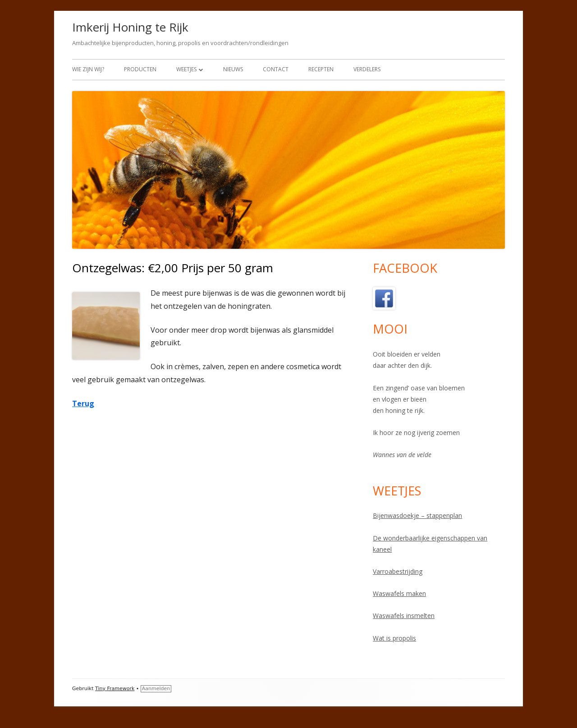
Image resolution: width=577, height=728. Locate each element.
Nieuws (233, 69)
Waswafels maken (399, 593)
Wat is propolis (394, 638)
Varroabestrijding (398, 571)
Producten (140, 69)
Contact (276, 69)
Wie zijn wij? (88, 69)
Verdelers (367, 69)
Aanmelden (156, 689)
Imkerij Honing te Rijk (130, 27)
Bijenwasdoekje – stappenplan (417, 515)
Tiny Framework (115, 689)
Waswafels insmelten (404, 616)
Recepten (321, 69)
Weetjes (186, 69)
